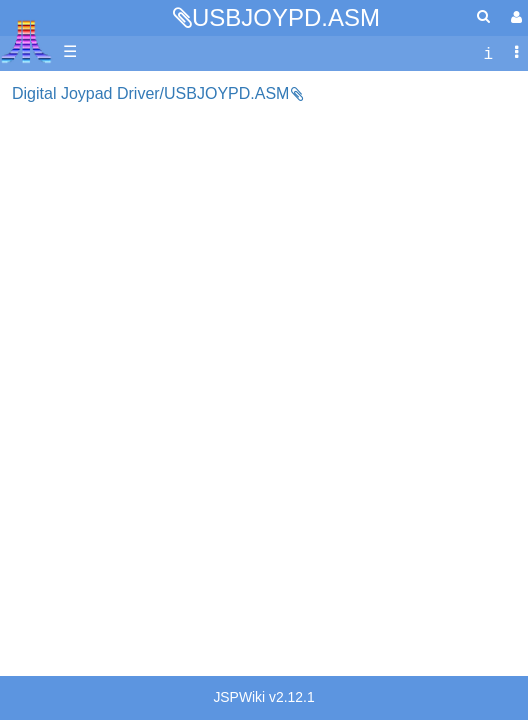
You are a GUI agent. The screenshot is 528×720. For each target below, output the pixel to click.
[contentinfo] (488, 52)
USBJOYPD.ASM (286, 17)
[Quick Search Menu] (483, 16)
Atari (26, 41)
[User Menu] (514, 17)
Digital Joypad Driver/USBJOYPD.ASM (150, 93)
